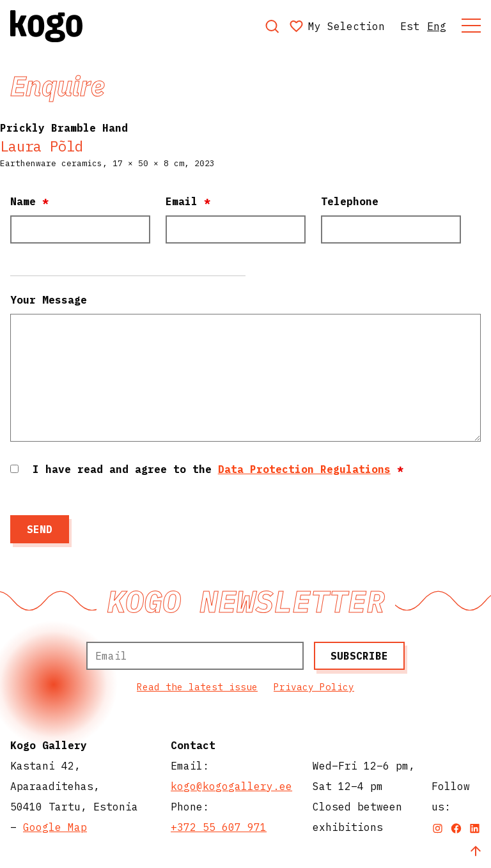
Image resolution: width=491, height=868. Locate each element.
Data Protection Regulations (304, 469)
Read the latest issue (197, 687)
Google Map (55, 827)
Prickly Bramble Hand (64, 128)
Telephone (350, 201)
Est (410, 26)
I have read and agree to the (218, 469)
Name (29, 201)
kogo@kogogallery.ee (231, 786)
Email (188, 201)
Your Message (49, 300)
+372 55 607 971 (219, 827)
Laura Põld (42, 146)
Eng (437, 26)
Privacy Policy (314, 687)
